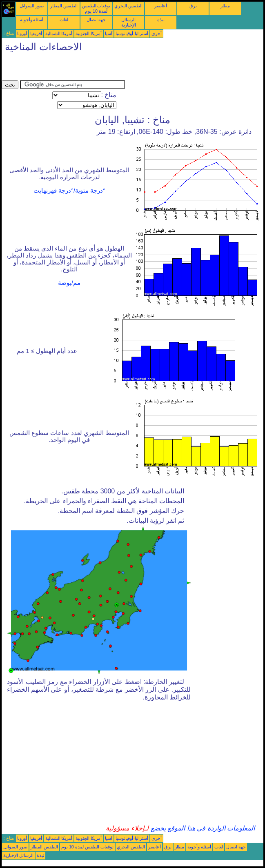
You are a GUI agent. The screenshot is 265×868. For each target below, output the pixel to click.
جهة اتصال (96, 20)
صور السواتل (32, 6)
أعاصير (161, 6)
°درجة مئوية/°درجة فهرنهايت (69, 191)
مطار (225, 6)
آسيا (109, 33)
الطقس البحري (128, 6)
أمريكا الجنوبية (89, 33)
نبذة (161, 20)
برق (193, 6)
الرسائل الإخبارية (129, 22)
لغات (64, 20)
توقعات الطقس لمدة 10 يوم (96, 8)
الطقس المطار (64, 6)
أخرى (157, 33)
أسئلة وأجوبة (32, 20)
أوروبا (22, 33)
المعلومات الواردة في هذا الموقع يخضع (202, 828)
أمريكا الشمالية (59, 33)
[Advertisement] (97, 68)
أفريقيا (36, 33)
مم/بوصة (69, 283)
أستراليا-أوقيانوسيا (132, 33)
